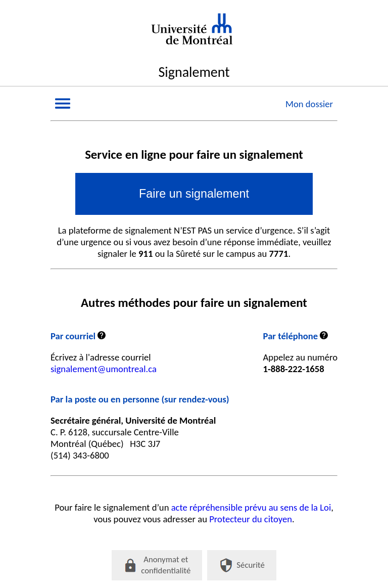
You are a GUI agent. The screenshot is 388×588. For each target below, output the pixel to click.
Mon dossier (309, 104)
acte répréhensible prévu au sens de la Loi (251, 507)
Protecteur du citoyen (251, 519)
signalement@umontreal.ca (104, 369)
